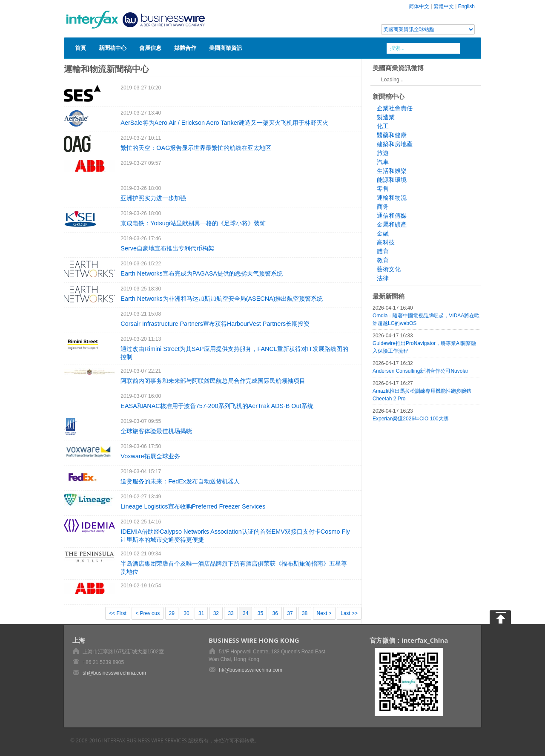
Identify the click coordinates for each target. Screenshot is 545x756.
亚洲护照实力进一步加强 (153, 198)
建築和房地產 (395, 144)
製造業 (386, 117)
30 (186, 613)
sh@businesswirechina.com (114, 673)
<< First (118, 613)
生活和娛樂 (392, 171)
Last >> (349, 613)
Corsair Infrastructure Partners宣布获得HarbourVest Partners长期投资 (215, 324)
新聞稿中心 (113, 48)
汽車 (383, 162)
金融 (383, 233)
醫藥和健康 (392, 135)
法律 (383, 278)
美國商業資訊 (226, 48)
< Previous (148, 613)
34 (245, 613)
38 (305, 613)
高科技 (386, 242)
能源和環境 (392, 180)
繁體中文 (444, 6)
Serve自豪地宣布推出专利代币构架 (167, 248)
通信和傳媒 (392, 216)
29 (172, 613)
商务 (383, 207)
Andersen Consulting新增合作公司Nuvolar (420, 371)
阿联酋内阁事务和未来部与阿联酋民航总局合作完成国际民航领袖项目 (213, 381)
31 (201, 613)
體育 (383, 251)
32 (216, 613)
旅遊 (383, 153)
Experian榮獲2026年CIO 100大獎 (411, 419)
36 (275, 613)
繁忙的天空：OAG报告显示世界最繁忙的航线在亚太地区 (196, 148)
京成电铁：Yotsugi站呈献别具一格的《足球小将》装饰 (193, 223)
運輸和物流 (392, 198)
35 (260, 613)
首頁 (80, 48)
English (466, 6)
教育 (383, 260)
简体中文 (419, 6)
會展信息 (150, 48)
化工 (383, 126)
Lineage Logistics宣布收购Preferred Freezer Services (193, 506)
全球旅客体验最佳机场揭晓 (156, 431)
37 (290, 613)
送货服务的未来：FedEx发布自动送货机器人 (180, 481)
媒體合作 (185, 48)
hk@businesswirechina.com (251, 670)
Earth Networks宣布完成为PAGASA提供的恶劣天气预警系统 (201, 273)
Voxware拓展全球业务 (150, 456)
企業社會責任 (395, 108)
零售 (383, 189)
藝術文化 (389, 269)
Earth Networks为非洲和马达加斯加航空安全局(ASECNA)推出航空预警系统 (222, 299)
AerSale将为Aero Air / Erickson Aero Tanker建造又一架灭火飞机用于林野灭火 (224, 123)
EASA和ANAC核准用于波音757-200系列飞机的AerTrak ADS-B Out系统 (217, 406)
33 (231, 613)
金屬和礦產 (392, 224)
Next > (324, 613)
